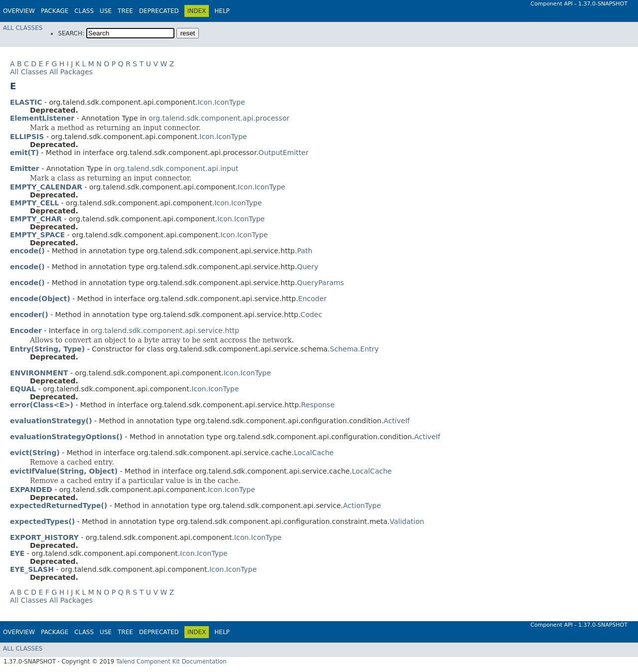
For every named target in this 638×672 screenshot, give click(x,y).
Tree (125, 11)
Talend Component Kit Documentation (171, 662)
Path (305, 251)
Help (222, 11)
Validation (407, 521)
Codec (312, 315)
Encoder (312, 299)
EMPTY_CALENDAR (46, 187)
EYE (17, 553)
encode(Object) (40, 299)
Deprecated (159, 11)
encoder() (29, 315)
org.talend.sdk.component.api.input (176, 168)
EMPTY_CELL (34, 203)
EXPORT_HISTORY (44, 537)
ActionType (362, 505)
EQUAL (23, 389)
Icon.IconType (221, 102)
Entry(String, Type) (47, 349)
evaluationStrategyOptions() (66, 437)
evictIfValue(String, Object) (64, 471)
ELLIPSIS (27, 137)
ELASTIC (26, 102)
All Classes (23, 28)
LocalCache (314, 453)
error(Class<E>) (42, 405)
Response (318, 405)
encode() (27, 251)
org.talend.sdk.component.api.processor (219, 118)
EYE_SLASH (32, 569)
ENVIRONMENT (39, 373)
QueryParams (320, 283)
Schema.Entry (354, 349)
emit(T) (24, 153)
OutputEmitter (284, 153)
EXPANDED (31, 490)
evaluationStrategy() (51, 421)
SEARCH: (71, 33)
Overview (19, 11)
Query (308, 267)
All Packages (71, 72)
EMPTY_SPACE (37, 235)
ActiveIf (397, 421)
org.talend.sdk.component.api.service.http (165, 331)
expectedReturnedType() (59, 505)
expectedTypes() (42, 521)
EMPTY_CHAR (36, 219)
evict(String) (35, 453)
